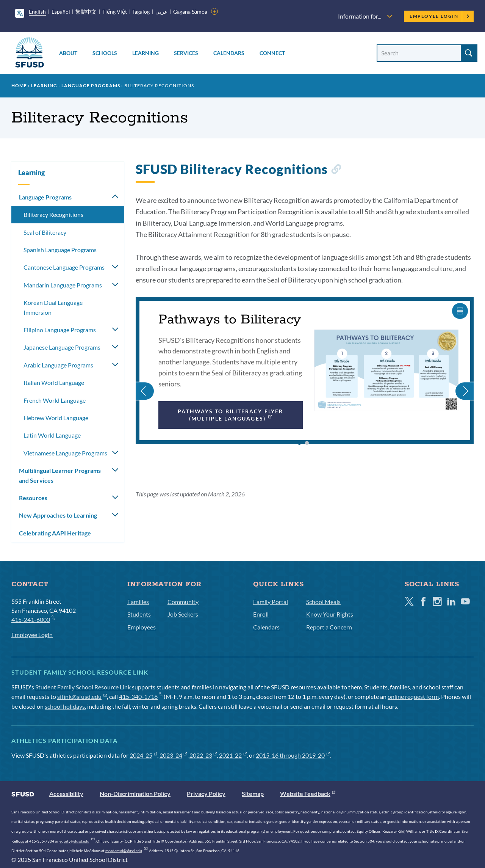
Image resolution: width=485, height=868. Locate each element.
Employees (142, 627)
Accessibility (66, 793)
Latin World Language (52, 435)
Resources (33, 498)
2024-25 (143, 755)
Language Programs (91, 86)
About (68, 53)
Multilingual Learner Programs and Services (60, 475)
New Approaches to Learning (58, 515)
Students (139, 614)
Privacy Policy (206, 793)
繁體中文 (86, 12)
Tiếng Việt (115, 12)
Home (19, 86)
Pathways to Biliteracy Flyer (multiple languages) (230, 415)
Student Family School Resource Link (83, 687)
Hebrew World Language (56, 418)
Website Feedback (308, 793)
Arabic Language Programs (58, 365)
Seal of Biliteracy (45, 232)
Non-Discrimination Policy (135, 793)
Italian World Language (54, 382)
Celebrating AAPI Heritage (55, 533)
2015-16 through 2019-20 (293, 755)
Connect (272, 53)
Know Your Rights (330, 614)
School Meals (323, 602)
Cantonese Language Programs (64, 267)
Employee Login (440, 16)
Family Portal (271, 602)
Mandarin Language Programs (63, 285)
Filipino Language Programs (60, 330)
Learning (145, 53)
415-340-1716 (141, 696)
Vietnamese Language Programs (65, 453)
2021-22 (233, 755)
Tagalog (141, 12)
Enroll (261, 614)
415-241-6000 (33, 619)
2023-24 (173, 755)
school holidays (65, 706)
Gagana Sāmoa (190, 12)
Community (183, 602)
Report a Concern (329, 627)
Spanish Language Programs (60, 250)
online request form (413, 696)
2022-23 (203, 755)
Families (138, 602)
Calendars (229, 53)
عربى (161, 12)
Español (61, 12)
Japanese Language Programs (62, 347)
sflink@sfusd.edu (82, 696)
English (37, 12)
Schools (105, 53)
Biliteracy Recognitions (53, 214)
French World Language (55, 400)
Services (186, 53)
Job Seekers (183, 614)
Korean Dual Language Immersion (53, 307)
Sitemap (253, 793)
